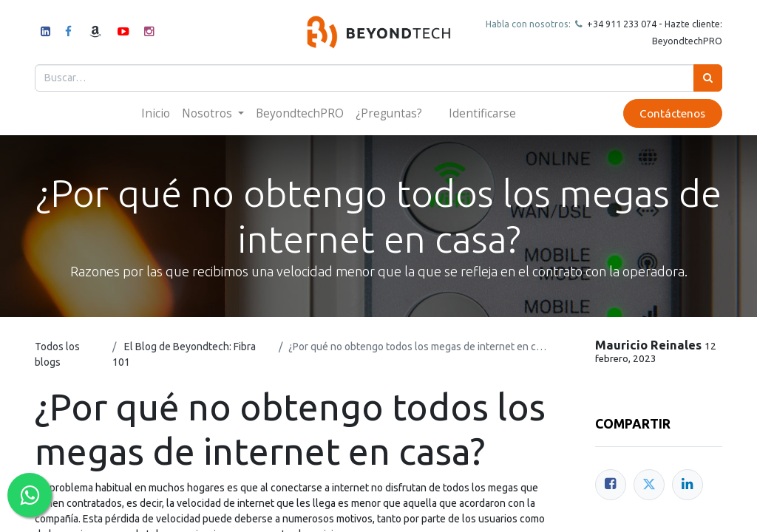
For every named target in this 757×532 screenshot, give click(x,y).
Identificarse (482, 113)
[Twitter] (649, 485)
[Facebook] (611, 485)
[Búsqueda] (708, 78)
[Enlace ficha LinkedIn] (688, 485)
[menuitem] (156, 113)
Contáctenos (672, 113)
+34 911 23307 (618, 24)
